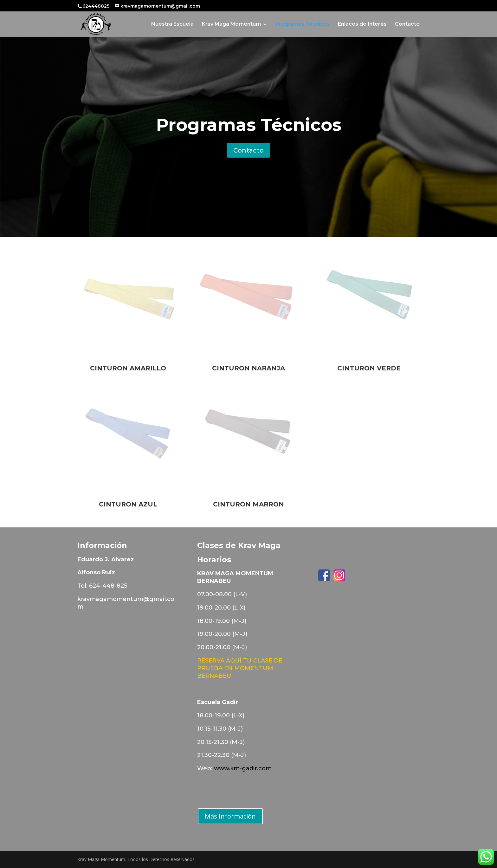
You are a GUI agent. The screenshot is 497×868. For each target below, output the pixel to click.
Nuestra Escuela (172, 24)
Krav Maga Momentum (231, 24)
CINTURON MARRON (248, 504)
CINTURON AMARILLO (128, 368)
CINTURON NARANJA (248, 368)
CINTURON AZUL (128, 504)
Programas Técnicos (303, 24)
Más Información (230, 816)
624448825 (97, 6)
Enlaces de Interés (362, 24)
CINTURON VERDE (369, 368)
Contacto (407, 24)
